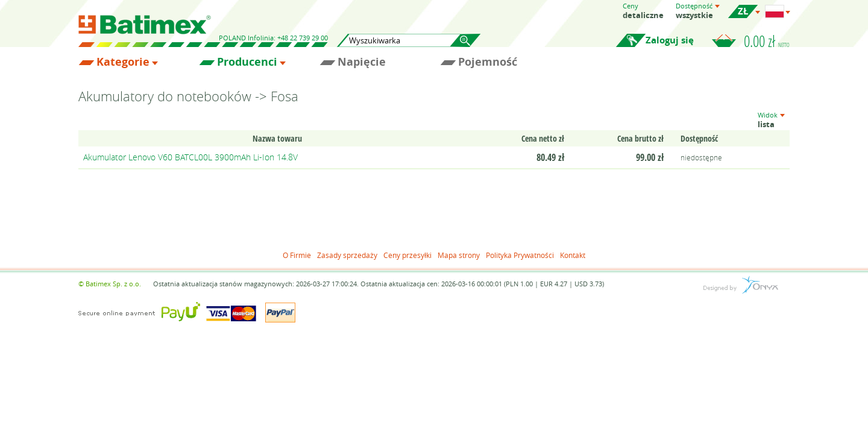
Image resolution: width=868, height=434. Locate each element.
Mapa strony (459, 255)
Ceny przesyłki (407, 255)
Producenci (247, 62)
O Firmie (297, 255)
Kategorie (123, 62)
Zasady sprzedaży (347, 255)
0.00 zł (767, 41)
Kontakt (573, 255)
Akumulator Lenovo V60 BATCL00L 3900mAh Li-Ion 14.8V (190, 157)
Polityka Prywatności (520, 255)
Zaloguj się (670, 40)
